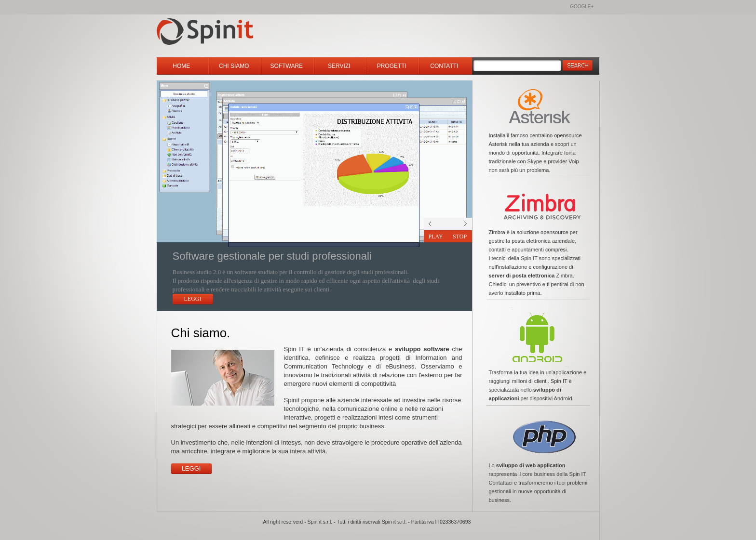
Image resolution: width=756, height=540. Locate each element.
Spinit (228, 32)
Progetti (393, 66)
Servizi (340, 66)
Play (435, 237)
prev (460, 224)
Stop (460, 237)
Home (182, 66)
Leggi (193, 299)
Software (288, 66)
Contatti (445, 66)
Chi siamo (235, 66)
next (436, 224)
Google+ (582, 7)
